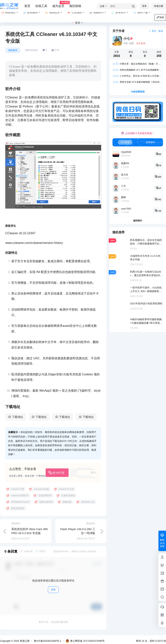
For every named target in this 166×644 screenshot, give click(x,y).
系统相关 (13, 50)
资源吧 (20, 454)
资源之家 (24, 641)
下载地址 (18, 417)
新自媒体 (32, 12)
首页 (27, 6)
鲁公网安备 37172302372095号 (85, 641)
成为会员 (58, 4)
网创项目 (10, 12)
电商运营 (54, 12)
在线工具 (41, 6)
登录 (144, 6)
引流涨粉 (76, 12)
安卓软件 (120, 12)
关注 (153, 31)
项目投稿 (75, 6)
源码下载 (142, 12)
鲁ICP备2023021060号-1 (48, 641)
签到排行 (138, 221)
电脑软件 (98, 12)
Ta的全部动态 (138, 92)
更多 (77, 23)
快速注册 (159, 6)
